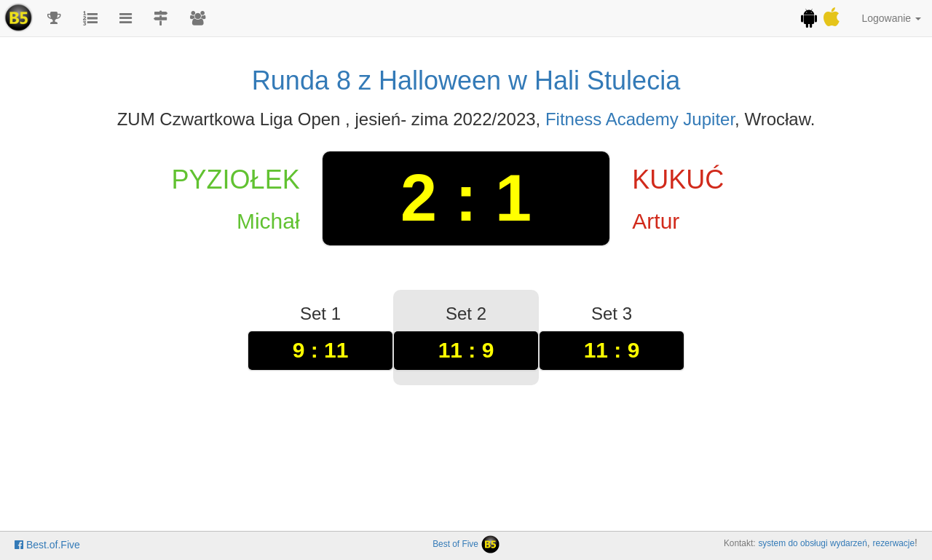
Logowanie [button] (891, 18)
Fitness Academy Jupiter (640, 119)
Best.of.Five (47, 545)
